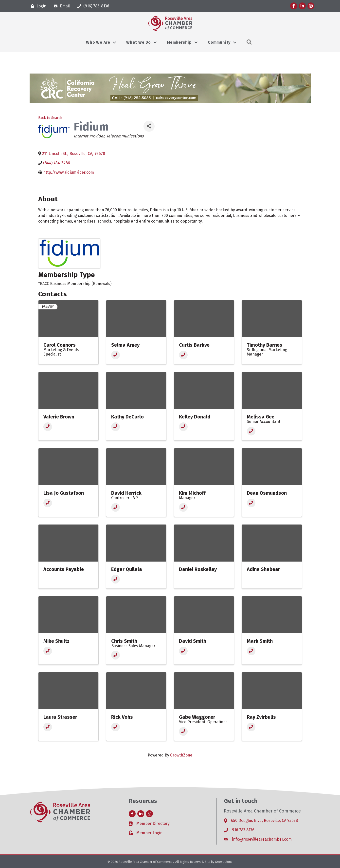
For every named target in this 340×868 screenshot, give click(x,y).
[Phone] (116, 355)
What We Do (139, 42)
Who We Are (98, 42)
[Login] (37, 6)
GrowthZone (181, 755)
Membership (179, 42)
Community (219, 42)
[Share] (149, 126)
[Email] (61, 6)
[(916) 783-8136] (92, 6)
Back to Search (50, 118)
